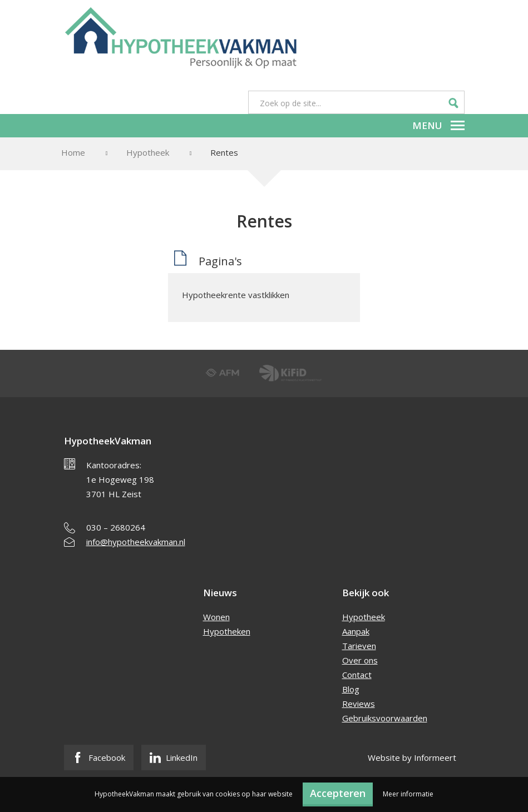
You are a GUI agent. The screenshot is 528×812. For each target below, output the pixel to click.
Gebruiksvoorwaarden (385, 718)
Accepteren (338, 793)
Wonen (216, 617)
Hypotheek (148, 152)
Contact (357, 675)
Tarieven (359, 646)
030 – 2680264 (116, 527)
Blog (351, 689)
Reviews (359, 704)
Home (73, 152)
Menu (438, 125)
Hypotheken (227, 631)
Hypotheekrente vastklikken (236, 295)
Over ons (360, 660)
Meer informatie (408, 794)
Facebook (99, 757)
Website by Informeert (412, 757)
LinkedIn (174, 757)
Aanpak (356, 631)
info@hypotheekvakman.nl (136, 542)
